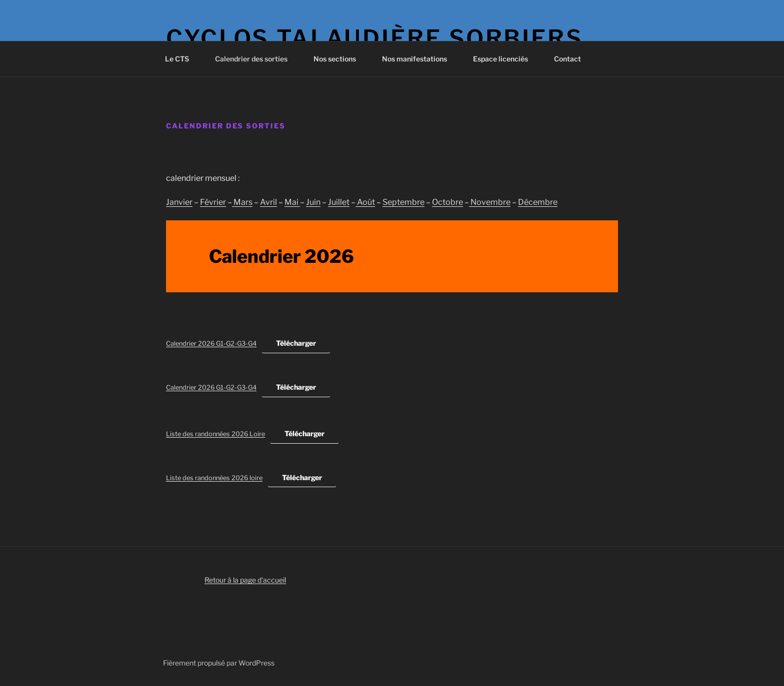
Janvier (179, 202)
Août (365, 202)
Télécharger (296, 343)
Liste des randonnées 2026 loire (214, 478)
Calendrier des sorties (256, 59)
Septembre (403, 202)
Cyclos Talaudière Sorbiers (375, 38)
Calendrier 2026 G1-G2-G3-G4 (211, 343)
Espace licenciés (505, 59)
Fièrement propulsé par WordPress (219, 663)
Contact (567, 59)
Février (213, 202)
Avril (268, 202)
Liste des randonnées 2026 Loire (215, 434)
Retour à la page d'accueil (245, 580)
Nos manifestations (419, 59)
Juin (313, 202)
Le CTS (182, 59)
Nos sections (339, 59)
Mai (292, 202)
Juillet (339, 202)
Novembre (490, 202)
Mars (242, 202)
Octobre (447, 202)
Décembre (538, 202)
